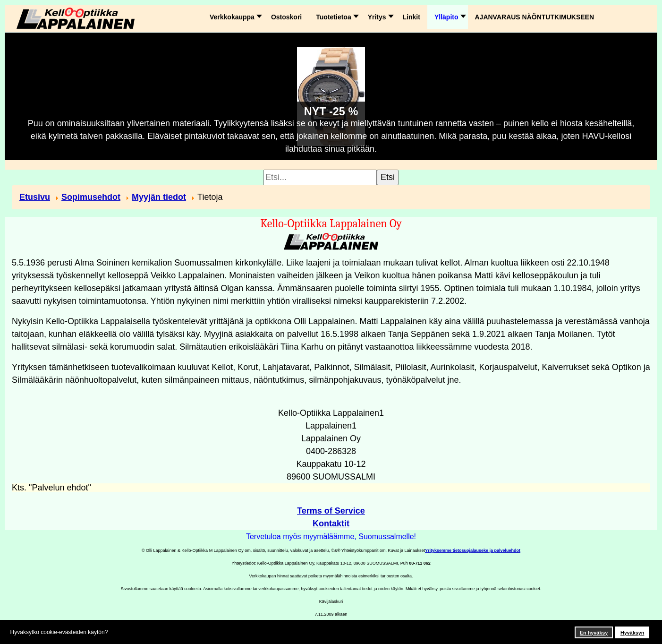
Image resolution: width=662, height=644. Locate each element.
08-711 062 (420, 563)
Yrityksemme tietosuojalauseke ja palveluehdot (473, 550)
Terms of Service (331, 511)
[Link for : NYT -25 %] (331, 96)
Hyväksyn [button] (632, 633)
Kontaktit (331, 524)
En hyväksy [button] (594, 633)
